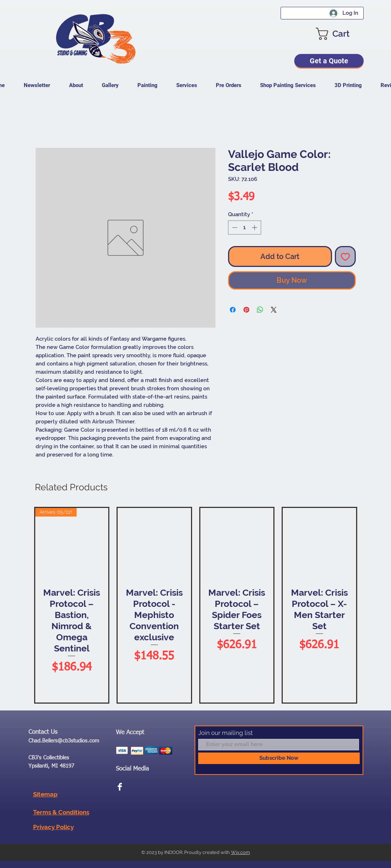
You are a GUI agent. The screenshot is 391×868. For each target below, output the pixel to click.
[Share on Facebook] (233, 310)
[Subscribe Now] (279, 758)
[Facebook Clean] (120, 787)
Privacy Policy (53, 827)
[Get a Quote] (329, 61)
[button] (340, 34)
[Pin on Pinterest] (246, 310)
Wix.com (240, 852)
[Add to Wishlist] (345, 256)
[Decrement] (234, 228)
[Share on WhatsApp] (260, 310)
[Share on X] (274, 310)
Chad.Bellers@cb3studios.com (64, 741)
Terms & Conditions (61, 812)
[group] (196, 605)
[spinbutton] (244, 228)
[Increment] (255, 228)
